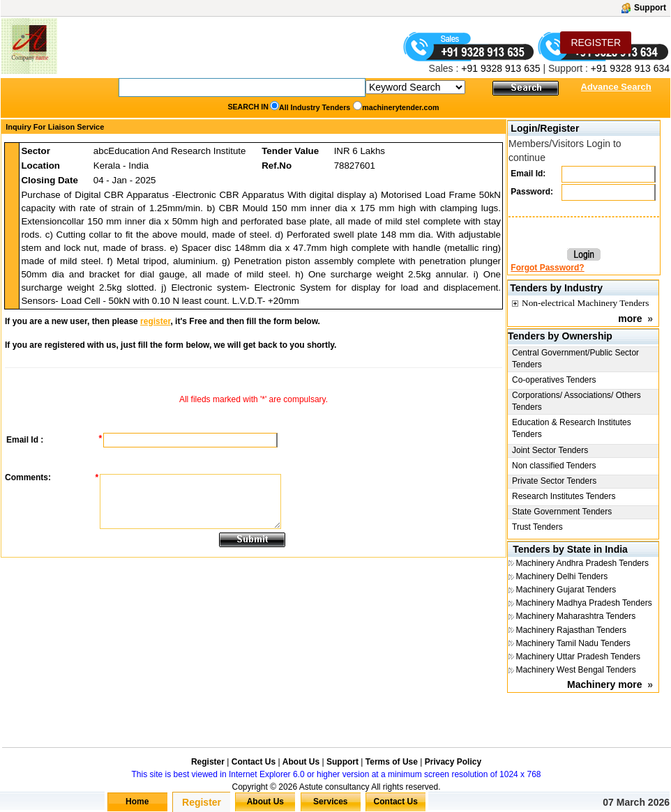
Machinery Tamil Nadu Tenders (573, 643)
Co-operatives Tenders (554, 380)
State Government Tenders (562, 512)
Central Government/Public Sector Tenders (575, 359)
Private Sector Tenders (554, 481)
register (155, 321)
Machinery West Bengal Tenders (575, 670)
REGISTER (596, 43)
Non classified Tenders (554, 466)
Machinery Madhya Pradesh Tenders (583, 603)
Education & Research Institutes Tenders (572, 428)
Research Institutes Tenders (564, 496)
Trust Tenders (537, 527)
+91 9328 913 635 (499, 68)
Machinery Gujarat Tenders (566, 590)
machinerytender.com (400, 107)
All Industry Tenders (315, 107)
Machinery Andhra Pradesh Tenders (582, 563)
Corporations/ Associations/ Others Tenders (576, 401)
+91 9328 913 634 (630, 68)
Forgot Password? (547, 268)
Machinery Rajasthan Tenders (571, 630)
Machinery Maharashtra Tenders (575, 616)
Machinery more (604, 684)
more (630, 319)
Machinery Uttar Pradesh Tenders (578, 657)
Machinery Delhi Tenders (561, 576)
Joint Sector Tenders (550, 450)
